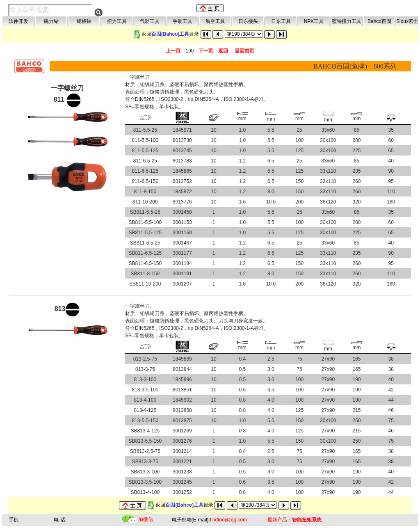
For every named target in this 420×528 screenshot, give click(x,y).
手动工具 (183, 21)
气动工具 (150, 21)
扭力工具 (117, 21)
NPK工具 (314, 21)
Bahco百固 (379, 21)
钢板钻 (84, 21)
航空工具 (215, 21)
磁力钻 (51, 21)
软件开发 (18, 21)
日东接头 (248, 21)
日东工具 (281, 21)
